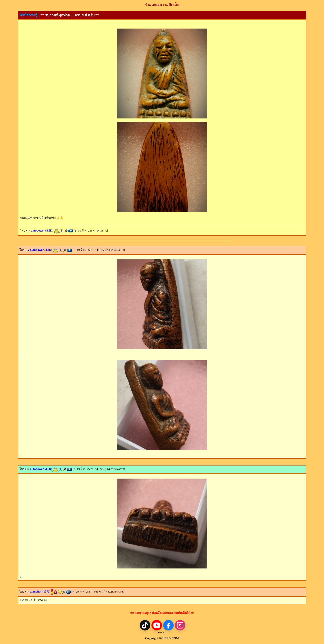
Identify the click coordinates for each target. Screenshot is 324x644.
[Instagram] (180, 625)
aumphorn (37, 592)
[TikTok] (145, 625)
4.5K (49, 231)
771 (47, 592)
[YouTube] (157, 625)
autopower (38, 231)
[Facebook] (168, 625)
